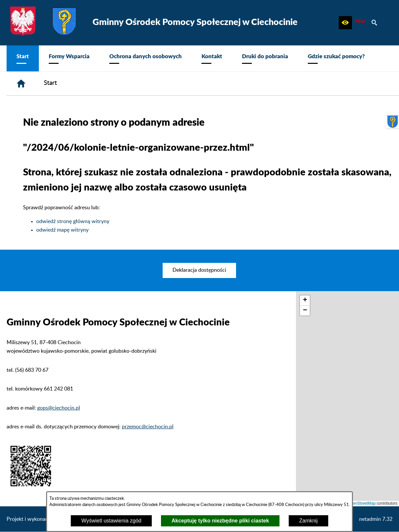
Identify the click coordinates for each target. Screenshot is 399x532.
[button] (345, 23)
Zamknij (308, 521)
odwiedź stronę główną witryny (73, 221)
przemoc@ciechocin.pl (148, 427)
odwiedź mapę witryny (62, 230)
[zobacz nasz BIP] (360, 23)
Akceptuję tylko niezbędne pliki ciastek (220, 521)
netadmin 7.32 (376, 519)
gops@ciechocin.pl (59, 408)
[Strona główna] (21, 84)
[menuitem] (23, 58)
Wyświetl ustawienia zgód (111, 521)
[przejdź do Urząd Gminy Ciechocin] (392, 122)
